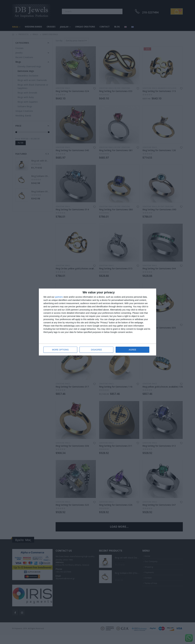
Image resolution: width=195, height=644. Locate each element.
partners (59, 297)
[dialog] (97, 322)
